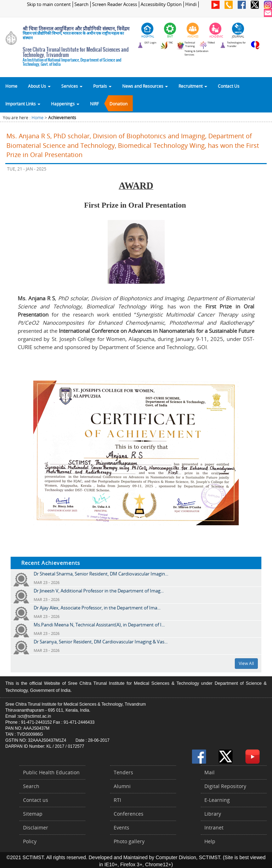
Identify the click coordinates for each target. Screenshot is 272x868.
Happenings (65, 104)
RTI (117, 800)
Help (210, 841)
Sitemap (33, 814)
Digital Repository (225, 786)
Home (11, 86)
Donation (118, 104)
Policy (30, 841)
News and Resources (145, 86)
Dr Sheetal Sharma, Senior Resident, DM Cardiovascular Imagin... (101, 574)
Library (213, 814)
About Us (39, 86)
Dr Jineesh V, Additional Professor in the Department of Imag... (99, 591)
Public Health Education (51, 772)
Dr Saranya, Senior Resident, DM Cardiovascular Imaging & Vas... (101, 642)
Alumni (122, 786)
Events (121, 828)
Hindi (191, 4)
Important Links (23, 104)
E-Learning (217, 800)
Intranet (214, 828)
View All (246, 663)
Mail (209, 772)
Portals (102, 86)
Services (72, 86)
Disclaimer (36, 828)
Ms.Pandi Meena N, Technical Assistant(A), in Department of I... (99, 625)
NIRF (94, 104)
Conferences (129, 814)
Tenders (123, 772)
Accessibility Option (161, 4)
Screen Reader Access (115, 4)
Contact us (36, 800)
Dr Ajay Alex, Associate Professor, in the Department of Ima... (97, 608)
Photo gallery (129, 841)
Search (81, 4)
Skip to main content (49, 4)
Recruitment (193, 86)
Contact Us (229, 86)
